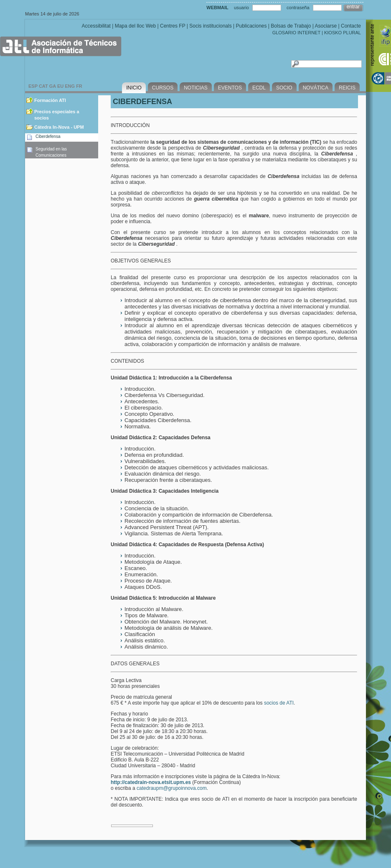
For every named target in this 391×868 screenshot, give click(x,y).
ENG (70, 86)
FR (79, 86)
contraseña (298, 8)
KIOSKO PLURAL (343, 33)
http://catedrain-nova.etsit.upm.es (151, 782)
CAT (43, 86)
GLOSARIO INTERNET (296, 33)
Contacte (351, 26)
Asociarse (326, 26)
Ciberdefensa (48, 136)
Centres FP (173, 26)
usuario (241, 8)
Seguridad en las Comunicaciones (51, 152)
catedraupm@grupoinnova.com (172, 788)
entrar (353, 7)
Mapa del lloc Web (136, 26)
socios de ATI (279, 703)
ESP (33, 86)
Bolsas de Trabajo (291, 26)
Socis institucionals (210, 26)
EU (60, 86)
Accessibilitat (96, 26)
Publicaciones (251, 26)
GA (53, 86)
